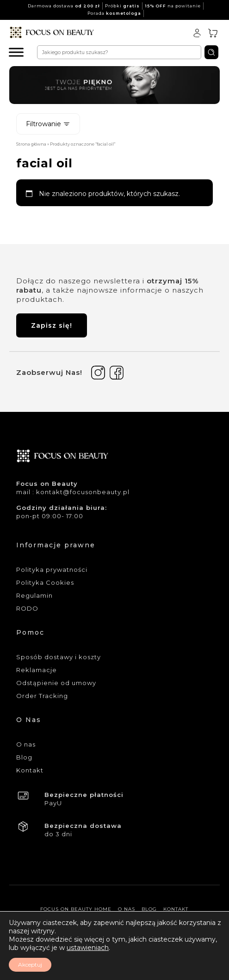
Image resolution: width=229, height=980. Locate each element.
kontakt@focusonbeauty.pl (83, 492)
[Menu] (16, 52)
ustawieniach (88, 948)
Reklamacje (37, 670)
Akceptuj (30, 965)
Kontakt (30, 770)
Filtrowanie (48, 124)
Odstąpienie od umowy (56, 683)
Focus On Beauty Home (76, 909)
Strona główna (31, 144)
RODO (27, 608)
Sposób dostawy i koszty (59, 657)
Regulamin (34, 595)
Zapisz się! (52, 325)
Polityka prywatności (52, 570)
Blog (24, 757)
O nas (26, 744)
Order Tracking (42, 696)
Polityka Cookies (45, 582)
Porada (114, 13)
